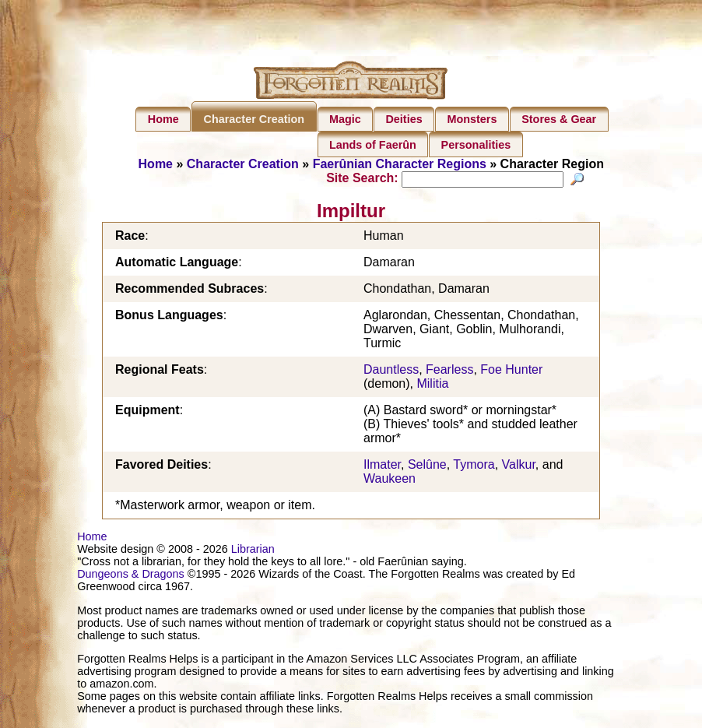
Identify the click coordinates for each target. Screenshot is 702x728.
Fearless (449, 372)
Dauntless (391, 372)
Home (163, 119)
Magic (345, 119)
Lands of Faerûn (373, 145)
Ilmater (382, 467)
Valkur (519, 467)
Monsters (472, 119)
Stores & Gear (559, 119)
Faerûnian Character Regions (400, 164)
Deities (404, 119)
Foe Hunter (511, 372)
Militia (432, 386)
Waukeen (390, 481)
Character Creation (254, 119)
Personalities (476, 145)
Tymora (474, 467)
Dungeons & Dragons (131, 576)
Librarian (253, 551)
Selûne (427, 467)
